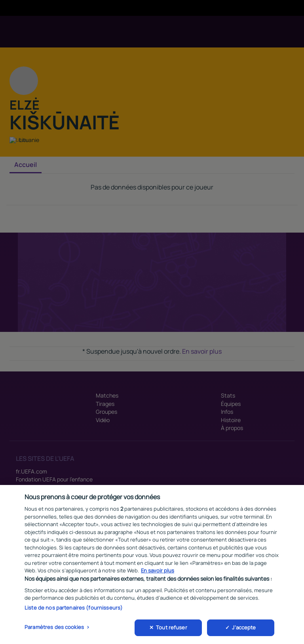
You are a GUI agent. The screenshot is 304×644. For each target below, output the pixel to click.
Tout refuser (172, 629)
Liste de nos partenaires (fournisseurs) (74, 609)
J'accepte (244, 629)
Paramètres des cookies (54, 629)
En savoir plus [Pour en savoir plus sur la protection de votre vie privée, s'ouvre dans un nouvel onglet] (158, 572)
